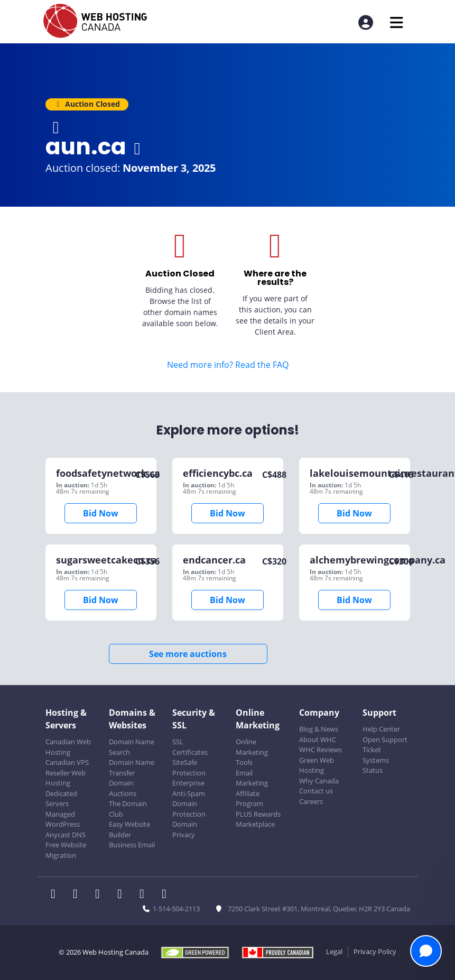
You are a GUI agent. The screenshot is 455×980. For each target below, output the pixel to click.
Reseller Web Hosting (66, 778)
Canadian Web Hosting (68, 747)
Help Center (381, 729)
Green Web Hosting (317, 765)
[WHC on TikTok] (166, 895)
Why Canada (319, 781)
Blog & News (319, 729)
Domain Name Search (132, 747)
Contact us (316, 791)
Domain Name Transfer (132, 768)
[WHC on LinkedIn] (101, 895)
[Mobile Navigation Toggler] (397, 22)
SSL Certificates (190, 747)
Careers (311, 801)
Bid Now (101, 513)
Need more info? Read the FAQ (228, 365)
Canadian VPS (67, 762)
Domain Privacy (185, 829)
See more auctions (188, 654)
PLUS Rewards (258, 814)
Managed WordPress (63, 819)
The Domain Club (128, 809)
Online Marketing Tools (252, 752)
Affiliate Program (249, 799)
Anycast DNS (66, 835)
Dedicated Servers (61, 799)
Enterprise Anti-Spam (189, 788)
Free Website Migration (66, 850)
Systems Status (376, 765)
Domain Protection (189, 809)
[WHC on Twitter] (79, 895)
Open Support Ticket (385, 745)
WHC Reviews (321, 750)
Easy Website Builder (129, 829)
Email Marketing (252, 778)
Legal (334, 951)
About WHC (318, 739)
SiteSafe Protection (189, 768)
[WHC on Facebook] (57, 895)
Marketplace (255, 824)
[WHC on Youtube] (145, 895)
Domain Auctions (123, 788)
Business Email (132, 845)
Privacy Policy (375, 951)
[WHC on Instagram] (123, 895)
